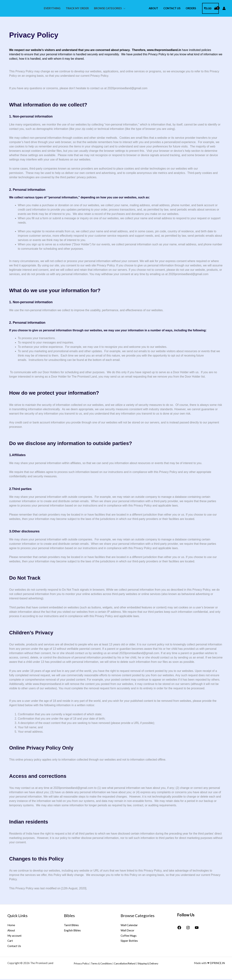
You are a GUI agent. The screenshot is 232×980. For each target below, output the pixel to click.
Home (11, 925)
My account (15, 936)
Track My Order (77, 8)
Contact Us (172, 8)
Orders (191, 8)
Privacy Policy (81, 964)
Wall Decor (128, 931)
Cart (10, 941)
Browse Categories (108, 8)
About (153, 8)
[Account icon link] (224, 8)
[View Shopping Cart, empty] (210, 8)
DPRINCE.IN (217, 964)
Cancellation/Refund (125, 964)
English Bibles (73, 931)
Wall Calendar (129, 925)
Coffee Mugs (129, 936)
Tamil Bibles (72, 925)
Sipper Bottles (129, 941)
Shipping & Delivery (148, 964)
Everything (52, 8)
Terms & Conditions (101, 964)
